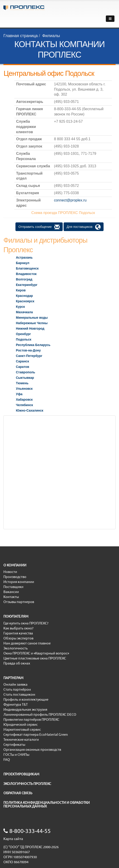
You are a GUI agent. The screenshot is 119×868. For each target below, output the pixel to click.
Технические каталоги (21, 739)
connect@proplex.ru (70, 200)
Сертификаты (14, 745)
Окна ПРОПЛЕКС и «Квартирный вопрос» (36, 653)
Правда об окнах (17, 663)
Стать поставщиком (19, 694)
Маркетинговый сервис (22, 729)
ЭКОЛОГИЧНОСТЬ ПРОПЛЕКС (27, 784)
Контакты (11, 597)
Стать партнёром (17, 689)
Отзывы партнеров (19, 602)
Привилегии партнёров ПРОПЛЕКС (31, 719)
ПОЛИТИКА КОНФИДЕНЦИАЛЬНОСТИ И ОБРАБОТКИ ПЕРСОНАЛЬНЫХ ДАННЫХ (47, 804)
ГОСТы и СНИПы (16, 755)
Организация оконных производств (32, 750)
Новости (10, 572)
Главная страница (21, 36)
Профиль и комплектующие (26, 699)
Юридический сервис (21, 724)
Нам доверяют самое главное (27, 643)
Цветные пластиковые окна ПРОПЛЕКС (35, 658)
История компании (19, 582)
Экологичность (16, 648)
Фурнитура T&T (16, 704)
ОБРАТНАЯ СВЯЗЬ (18, 793)
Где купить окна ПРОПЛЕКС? (26, 623)
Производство (15, 577)
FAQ (7, 760)
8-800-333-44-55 (27, 831)
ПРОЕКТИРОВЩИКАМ (21, 774)
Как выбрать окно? (18, 628)
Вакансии (11, 592)
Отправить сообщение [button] (39, 227)
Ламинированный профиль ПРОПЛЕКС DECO (40, 714)
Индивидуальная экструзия (25, 709)
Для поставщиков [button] (83, 227)
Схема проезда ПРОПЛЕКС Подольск (63, 213)
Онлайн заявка (15, 684)
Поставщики (13, 587)
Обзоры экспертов (18, 638)
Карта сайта (13, 839)
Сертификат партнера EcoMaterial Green (36, 734)
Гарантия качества (18, 633)
